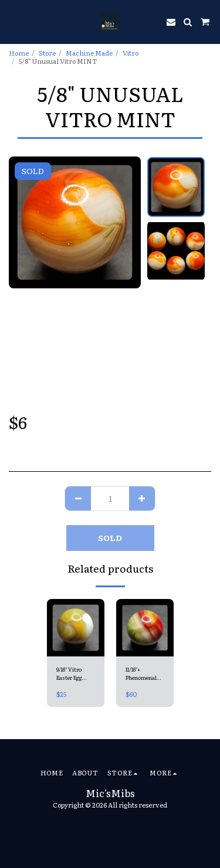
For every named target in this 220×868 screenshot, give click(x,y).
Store (47, 53)
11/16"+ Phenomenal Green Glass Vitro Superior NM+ (143, 674)
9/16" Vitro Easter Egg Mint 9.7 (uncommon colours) (72, 674)
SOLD (110, 537)
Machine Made (89, 53)
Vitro (131, 53)
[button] (13, 22)
